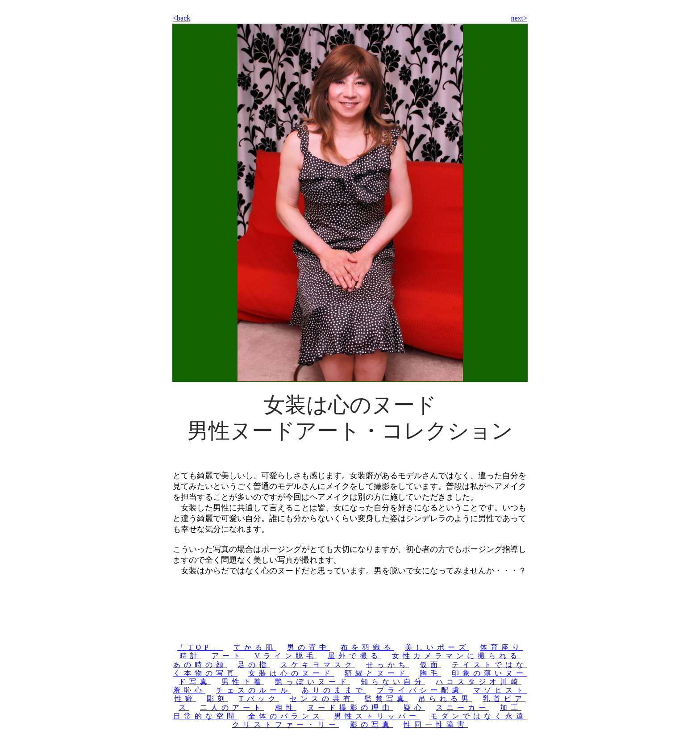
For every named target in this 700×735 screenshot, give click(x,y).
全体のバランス (286, 716)
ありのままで (334, 690)
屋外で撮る (354, 656)
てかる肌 (255, 647)
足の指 (254, 665)
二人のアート (232, 708)
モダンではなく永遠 (479, 716)
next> (519, 18)
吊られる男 (445, 699)
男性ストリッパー (377, 716)
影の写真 (371, 725)
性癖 (185, 699)
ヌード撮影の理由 (350, 708)
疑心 (414, 708)
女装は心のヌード (291, 673)
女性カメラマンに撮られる (456, 656)
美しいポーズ (437, 647)
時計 (190, 656)
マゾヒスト (500, 690)
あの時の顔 (200, 665)
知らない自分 (393, 682)
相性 (286, 708)
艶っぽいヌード (312, 682)
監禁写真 (386, 699)
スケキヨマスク (318, 665)
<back (181, 18)
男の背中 (308, 647)
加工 (511, 708)
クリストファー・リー (286, 725)
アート (228, 656)
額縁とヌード (377, 673)
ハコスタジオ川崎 (479, 682)
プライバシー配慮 (420, 690)
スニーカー (462, 708)
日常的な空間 (205, 716)
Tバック (259, 699)
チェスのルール (254, 690)
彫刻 (217, 699)
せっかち (387, 665)
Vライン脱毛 (286, 656)
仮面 (430, 665)
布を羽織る (367, 647)
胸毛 (430, 673)
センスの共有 (322, 699)
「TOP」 (200, 647)
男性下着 (243, 682)
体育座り (501, 647)
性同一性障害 (436, 725)
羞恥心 (189, 690)
